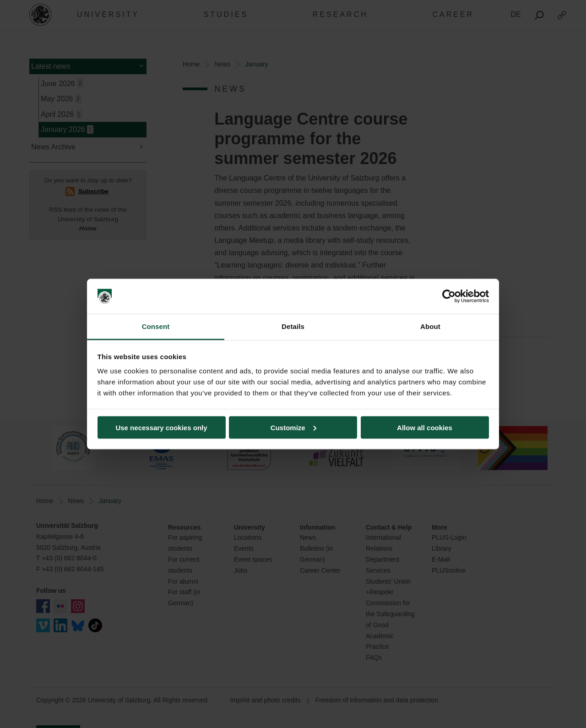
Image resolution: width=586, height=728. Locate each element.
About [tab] (430, 326)
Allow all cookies (425, 427)
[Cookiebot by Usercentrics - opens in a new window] (449, 296)
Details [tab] (293, 326)
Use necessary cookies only (161, 427)
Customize (293, 427)
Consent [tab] (156, 326)
